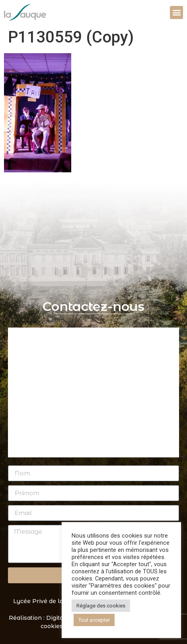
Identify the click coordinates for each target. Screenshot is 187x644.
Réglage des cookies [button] (101, 606)
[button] (176, 13)
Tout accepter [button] (94, 620)
